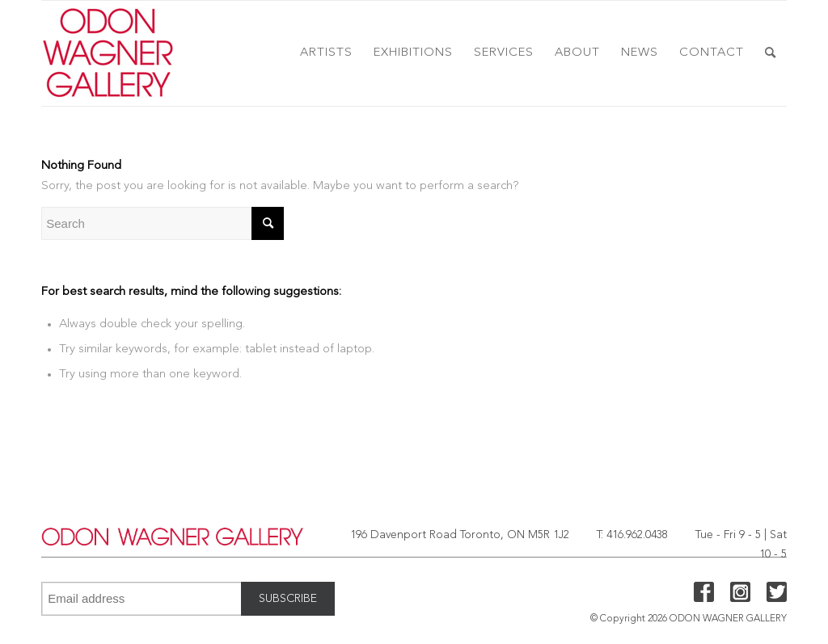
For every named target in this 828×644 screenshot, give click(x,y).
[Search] (771, 53)
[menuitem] (326, 53)
